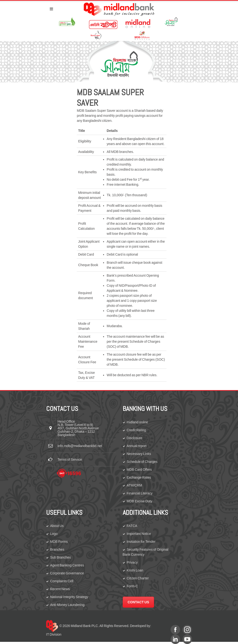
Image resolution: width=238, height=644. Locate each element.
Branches (57, 549)
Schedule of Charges (142, 462)
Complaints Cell (62, 581)
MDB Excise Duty (140, 501)
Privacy (132, 562)
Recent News (60, 589)
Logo (54, 534)
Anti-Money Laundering (67, 605)
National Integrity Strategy (69, 597)
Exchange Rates (139, 477)
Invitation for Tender (141, 542)
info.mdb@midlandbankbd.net (80, 446)
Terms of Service (70, 459)
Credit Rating (136, 430)
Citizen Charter (138, 578)
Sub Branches (61, 557)
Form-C (132, 586)
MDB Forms (59, 542)
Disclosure (135, 438)
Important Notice (139, 534)
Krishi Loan (135, 570)
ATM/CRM (134, 485)
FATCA (132, 526)
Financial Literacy (140, 493)
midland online (137, 422)
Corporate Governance (67, 573)
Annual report (137, 446)
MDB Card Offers (139, 470)
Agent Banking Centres (67, 565)
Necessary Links (139, 454)
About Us (57, 526)
